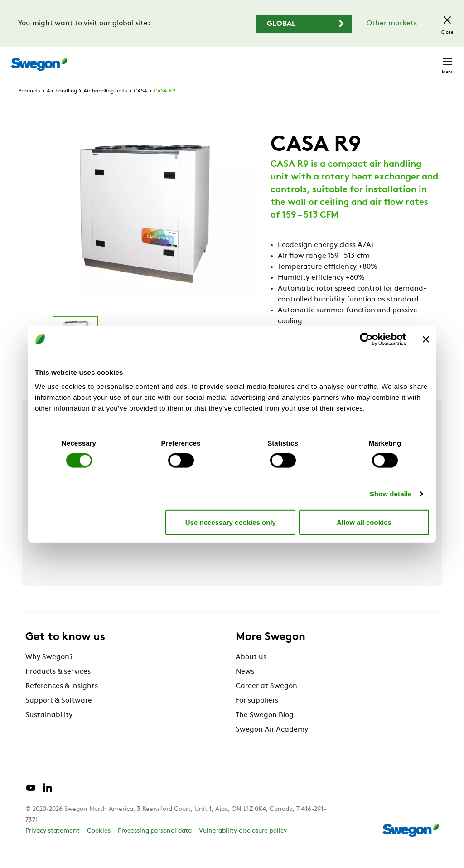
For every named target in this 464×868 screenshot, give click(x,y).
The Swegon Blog (265, 732)
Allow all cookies (364, 522)
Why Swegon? (49, 674)
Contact (431, 60)
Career (326, 60)
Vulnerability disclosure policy (243, 848)
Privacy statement (53, 848)
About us (251, 674)
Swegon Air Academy (272, 747)
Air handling (62, 108)
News (245, 689)
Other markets (392, 24)
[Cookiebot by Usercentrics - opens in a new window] (366, 339)
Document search (271, 60)
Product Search (196, 59)
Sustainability (49, 732)
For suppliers (257, 718)
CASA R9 (164, 108)
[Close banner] (426, 339)
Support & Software (59, 718)
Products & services (58, 689)
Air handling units (105, 108)
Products (29, 108)
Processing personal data (155, 848)
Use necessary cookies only (231, 522)
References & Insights (62, 703)
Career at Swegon (266, 703)
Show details (391, 494)
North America (376, 60)
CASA (140, 108)
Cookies (99, 848)
